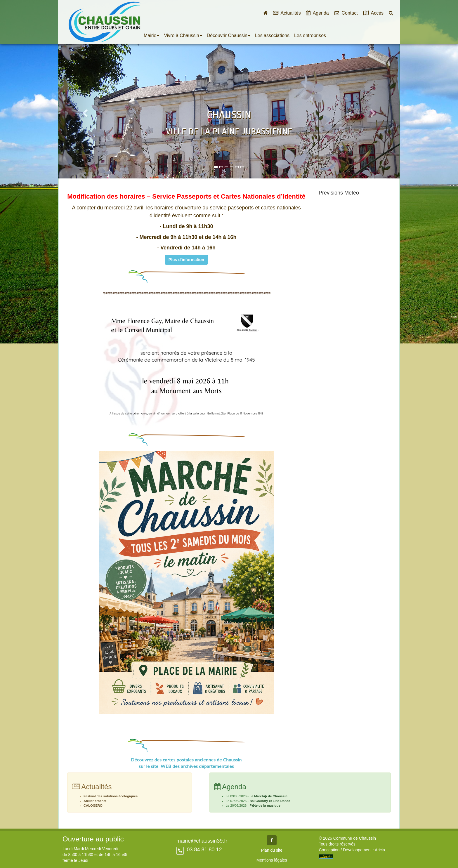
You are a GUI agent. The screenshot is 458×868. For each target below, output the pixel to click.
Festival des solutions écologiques (111, 796)
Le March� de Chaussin (268, 796)
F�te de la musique (265, 805)
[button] (84, 111)
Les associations (272, 35)
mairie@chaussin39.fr (202, 841)
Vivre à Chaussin (183, 35)
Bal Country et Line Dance (270, 801)
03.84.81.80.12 (203, 850)
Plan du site (272, 850)
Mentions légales (272, 860)
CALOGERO (93, 805)
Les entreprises (310, 35)
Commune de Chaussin (105, 22)
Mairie (151, 35)
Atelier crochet (95, 801)
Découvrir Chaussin (229, 35)
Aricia (380, 850)
